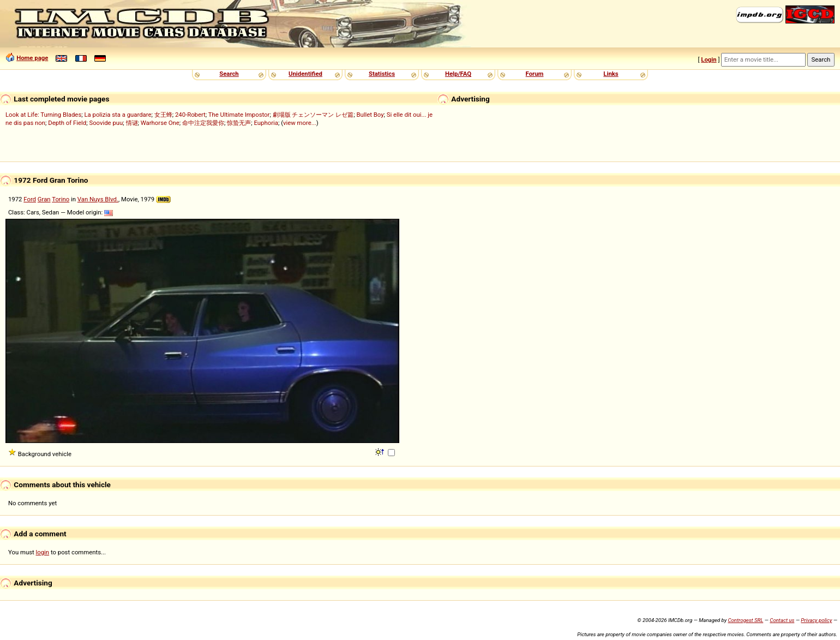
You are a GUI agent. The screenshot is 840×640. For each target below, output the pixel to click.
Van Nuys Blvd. (98, 199)
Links (611, 74)
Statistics (382, 74)
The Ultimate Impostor (239, 115)
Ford (30, 199)
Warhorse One (160, 123)
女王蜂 (163, 115)
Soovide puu (106, 123)
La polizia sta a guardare (118, 115)
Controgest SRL (745, 620)
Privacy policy (816, 620)
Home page (32, 58)
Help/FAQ (458, 74)
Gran (44, 199)
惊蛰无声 (239, 123)
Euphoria (266, 123)
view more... (300, 123)
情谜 (132, 123)
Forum (535, 74)
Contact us (782, 620)
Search (229, 74)
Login (709, 59)
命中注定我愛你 (203, 123)
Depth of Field (67, 123)
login (43, 552)
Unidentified (305, 74)
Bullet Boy (370, 115)
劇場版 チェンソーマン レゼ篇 (313, 115)
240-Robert (190, 115)
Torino (61, 199)
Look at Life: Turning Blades (43, 115)
